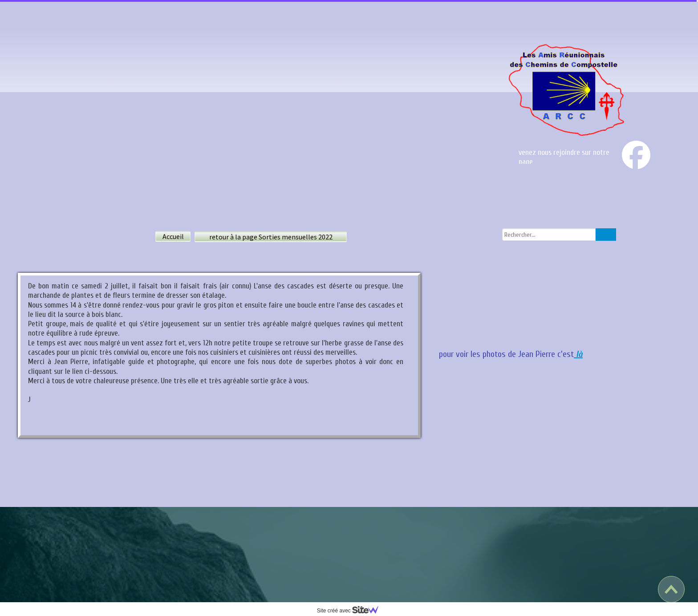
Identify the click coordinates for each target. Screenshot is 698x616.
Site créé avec (351, 611)
